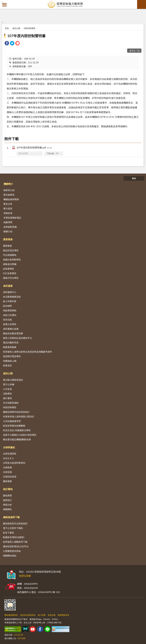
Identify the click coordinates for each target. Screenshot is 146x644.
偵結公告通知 (10, 315)
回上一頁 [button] (136, 51)
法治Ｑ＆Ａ (8, 458)
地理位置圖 (25, 576)
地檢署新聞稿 (10, 310)
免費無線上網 (10, 361)
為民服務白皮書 (11, 329)
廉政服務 (7, 481)
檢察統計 (7, 500)
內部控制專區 (30, 28)
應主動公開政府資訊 (13, 380)
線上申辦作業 (10, 301)
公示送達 (7, 389)
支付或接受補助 (11, 403)
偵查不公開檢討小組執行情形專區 (20, 435)
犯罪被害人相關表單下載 (15, 542)
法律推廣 (7, 467)
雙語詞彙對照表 (11, 342)
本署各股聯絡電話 (12, 218)
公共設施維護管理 (12, 421)
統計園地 (8, 489)
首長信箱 (7, 320)
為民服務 (8, 286)
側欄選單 (4, 5)
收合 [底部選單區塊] (134, 178)
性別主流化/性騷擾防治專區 (17, 430)
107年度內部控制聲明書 (26, 36)
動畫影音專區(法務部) (14, 537)
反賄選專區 (9, 269)
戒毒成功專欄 (10, 264)
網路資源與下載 (11, 517)
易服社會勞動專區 (12, 259)
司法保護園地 (10, 255)
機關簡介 (8, 184)
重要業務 (8, 239)
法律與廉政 (9, 447)
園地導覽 (7, 495)
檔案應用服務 (10, 347)
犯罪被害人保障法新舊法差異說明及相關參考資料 (27, 352)
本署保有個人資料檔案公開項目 (19, 416)
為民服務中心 (10, 292)
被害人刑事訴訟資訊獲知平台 (17, 338)
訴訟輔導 (7, 306)
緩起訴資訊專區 (11, 250)
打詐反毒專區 (10, 273)
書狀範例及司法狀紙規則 (15, 523)
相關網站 (7, 509)
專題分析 (7, 505)
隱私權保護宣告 (11, 615)
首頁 (7, 28)
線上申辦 (42, 615)
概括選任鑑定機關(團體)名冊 (17, 439)
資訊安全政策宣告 (28, 615)
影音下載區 (9, 533)
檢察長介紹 (9, 190)
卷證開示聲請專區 (12, 356)
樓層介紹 (8, 231)
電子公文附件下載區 (13, 528)
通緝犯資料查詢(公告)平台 (16, 546)
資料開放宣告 (64, 615)
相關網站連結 (10, 556)
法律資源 (7, 472)
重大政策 (8, 208)
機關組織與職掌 (11, 199)
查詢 (142, 4)
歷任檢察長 (9, 195)
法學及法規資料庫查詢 (14, 463)
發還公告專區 (10, 324)
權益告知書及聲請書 (13, 333)
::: (2, 2)
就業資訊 (7, 365)
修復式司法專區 (11, 278)
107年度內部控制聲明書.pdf (34, 148)
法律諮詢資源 (10, 477)
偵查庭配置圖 (10, 227)
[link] (7, 44)
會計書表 (7, 398)
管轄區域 (8, 213)
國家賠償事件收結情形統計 (16, 412)
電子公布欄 (9, 384)
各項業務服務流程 (12, 297)
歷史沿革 (8, 204)
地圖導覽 (8, 222)
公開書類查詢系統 (12, 551)
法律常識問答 (10, 454)
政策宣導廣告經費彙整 (14, 426)
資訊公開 (16, 28)
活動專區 (7, 394)
